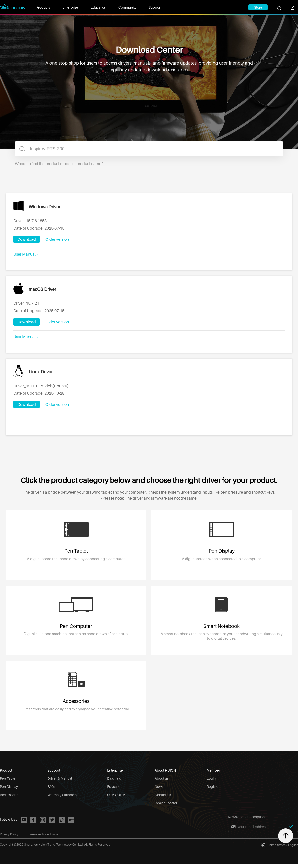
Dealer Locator (166, 803)
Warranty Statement (63, 795)
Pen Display (9, 787)
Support (155, 7)
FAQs (51, 787)
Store (258, 7)
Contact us (163, 795)
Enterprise (70, 7)
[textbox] (149, 149)
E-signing (114, 778)
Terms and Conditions (43, 834)
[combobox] (149, 149)
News (159, 787)
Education (98, 7)
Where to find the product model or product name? (59, 164)
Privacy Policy (9, 834)
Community (127, 7)
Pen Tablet (8, 778)
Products (43, 7)
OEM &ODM (116, 795)
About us (162, 778)
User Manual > (26, 254)
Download (27, 239)
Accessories (9, 795)
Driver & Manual (60, 778)
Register (213, 787)
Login (211, 778)
